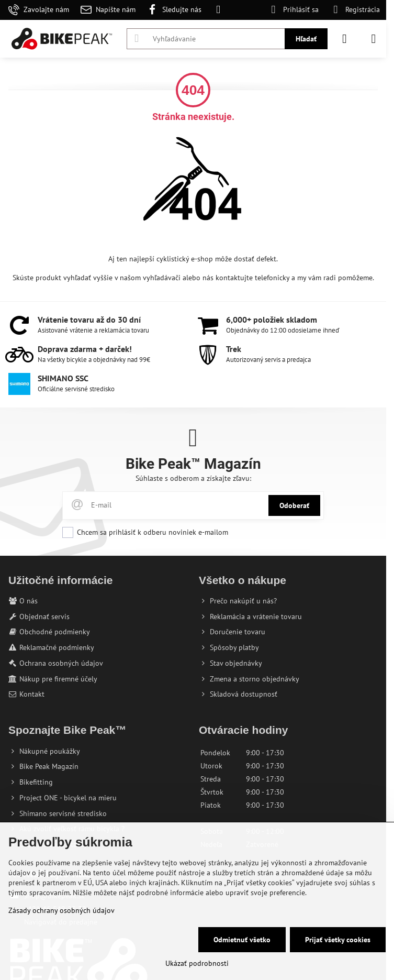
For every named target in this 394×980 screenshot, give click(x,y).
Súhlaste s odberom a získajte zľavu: (193, 478)
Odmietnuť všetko (242, 940)
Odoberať (294, 505)
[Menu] (374, 39)
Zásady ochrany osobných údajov (61, 910)
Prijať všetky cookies (338, 940)
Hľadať (306, 39)
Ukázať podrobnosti (197, 963)
